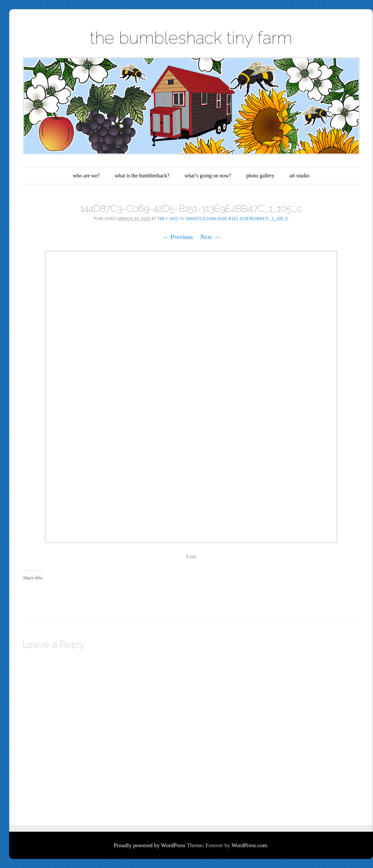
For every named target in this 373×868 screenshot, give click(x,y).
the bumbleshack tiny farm (191, 38)
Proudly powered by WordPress (149, 845)
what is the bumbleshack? (142, 176)
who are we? (86, 176)
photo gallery (260, 176)
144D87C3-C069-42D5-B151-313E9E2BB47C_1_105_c (237, 219)
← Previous (178, 237)
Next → (210, 237)
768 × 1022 (168, 219)
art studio (299, 176)
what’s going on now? (208, 176)
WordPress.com (249, 845)
